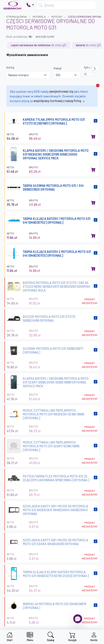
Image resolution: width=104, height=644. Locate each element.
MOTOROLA (39, 17)
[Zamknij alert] (98, 85)
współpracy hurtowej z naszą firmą (59, 101)
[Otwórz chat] (78, 619)
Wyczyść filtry (45, 37)
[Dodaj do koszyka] (93, 137)
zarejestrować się (61, 91)
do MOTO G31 (39, 45)
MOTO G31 (57, 17)
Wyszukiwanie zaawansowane (27, 55)
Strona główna (17, 17)
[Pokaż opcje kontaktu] (30, 5)
